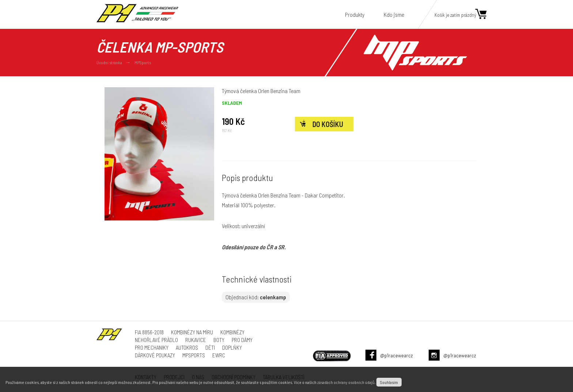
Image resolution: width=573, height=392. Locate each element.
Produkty (355, 14)
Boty (219, 340)
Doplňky (232, 347)
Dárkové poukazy (155, 355)
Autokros (187, 347)
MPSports (143, 62)
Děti (210, 347)
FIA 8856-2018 (149, 332)
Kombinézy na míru (192, 332)
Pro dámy (242, 340)
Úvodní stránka (109, 62)
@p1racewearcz (396, 355)
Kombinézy (232, 332)
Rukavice (196, 340)
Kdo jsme (394, 14)
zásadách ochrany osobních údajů (346, 382)
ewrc (219, 355)
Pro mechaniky (152, 347)
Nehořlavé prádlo (156, 340)
